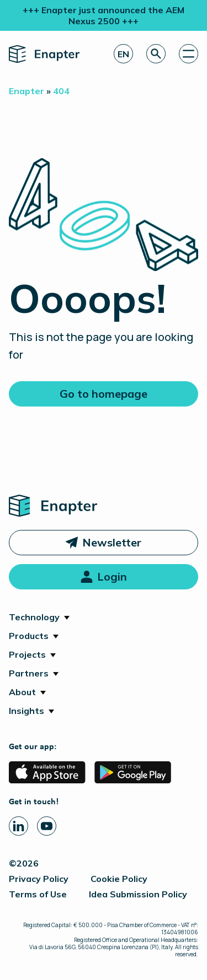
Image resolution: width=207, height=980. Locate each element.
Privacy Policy (39, 879)
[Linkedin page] (18, 826)
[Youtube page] (47, 826)
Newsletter (112, 542)
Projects (27, 654)
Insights (26, 711)
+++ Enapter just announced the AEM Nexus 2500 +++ (104, 15)
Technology (34, 617)
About (22, 692)
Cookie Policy (119, 879)
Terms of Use (38, 894)
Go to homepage (104, 394)
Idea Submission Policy (138, 894)
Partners (29, 673)
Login (112, 576)
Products (29, 636)
